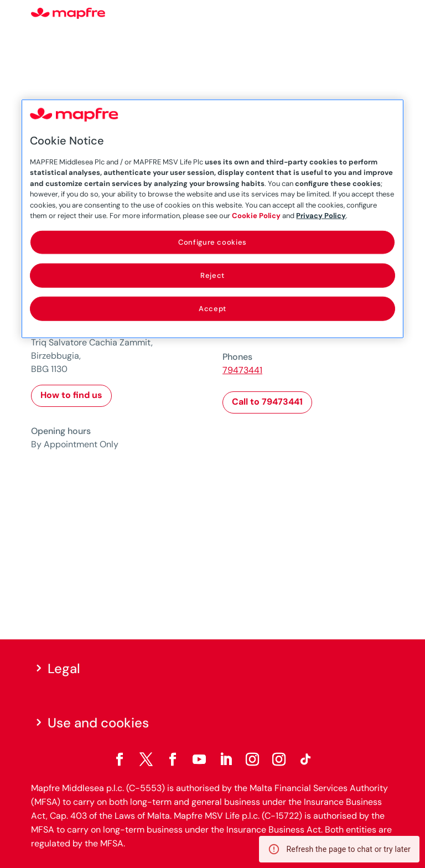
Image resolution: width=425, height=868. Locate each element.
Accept (212, 309)
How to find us (71, 395)
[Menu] (387, 14)
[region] (212, 219)
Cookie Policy (256, 216)
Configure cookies (212, 242)
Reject (212, 275)
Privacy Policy (321, 216)
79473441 (242, 370)
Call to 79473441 (267, 402)
